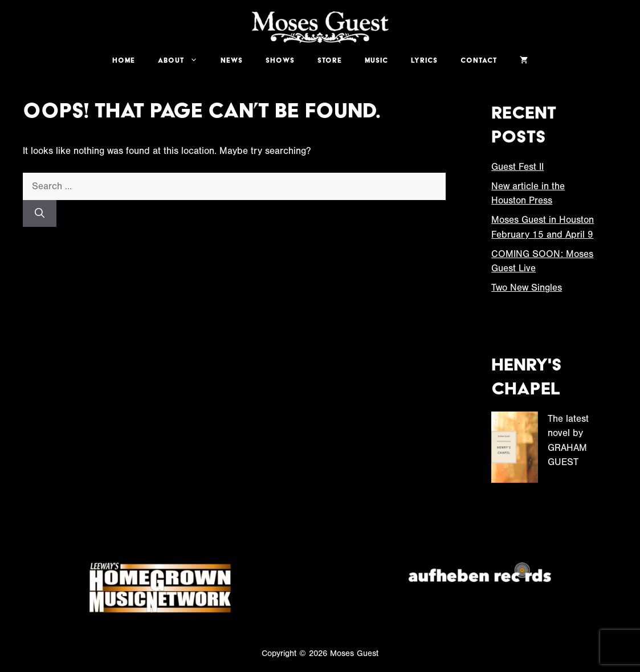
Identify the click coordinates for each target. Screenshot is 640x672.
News (232, 60)
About (184, 60)
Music (376, 60)
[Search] (40, 214)
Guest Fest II (517, 167)
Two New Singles (527, 288)
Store (330, 60)
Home (124, 60)
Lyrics (424, 60)
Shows (280, 60)
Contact (479, 60)
